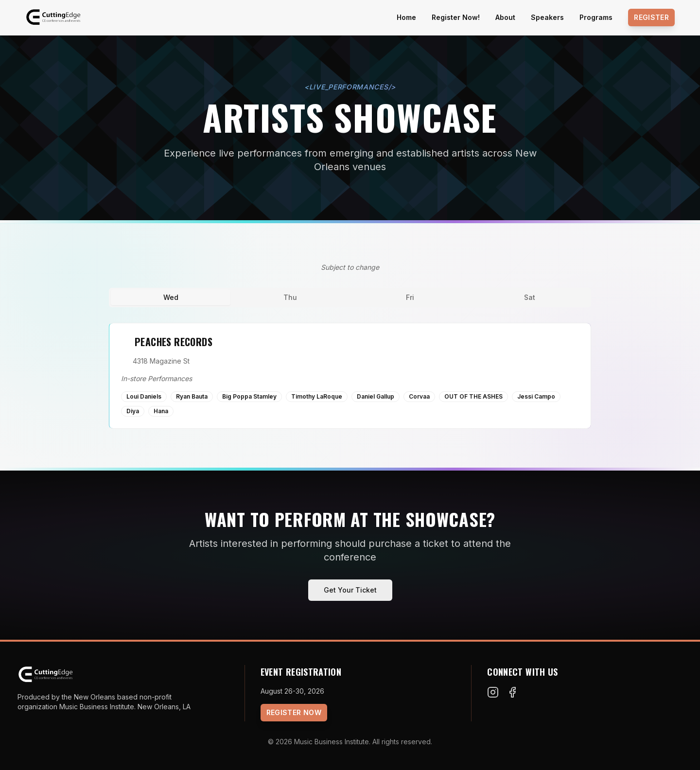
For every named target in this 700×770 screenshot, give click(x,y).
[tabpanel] (350, 376)
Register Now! (456, 17)
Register (651, 17)
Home (406, 17)
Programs (596, 17)
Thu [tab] (290, 297)
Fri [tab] (410, 297)
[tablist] (350, 297)
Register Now (294, 712)
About (505, 17)
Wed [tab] (171, 297)
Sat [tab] (530, 297)
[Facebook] (512, 692)
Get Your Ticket (350, 590)
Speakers (547, 17)
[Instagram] (493, 692)
